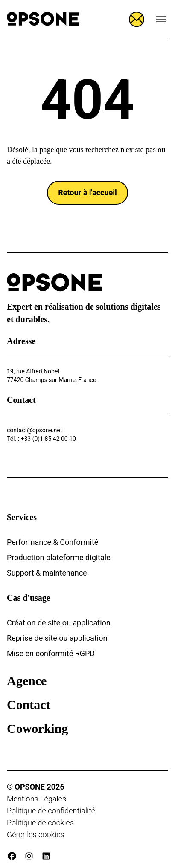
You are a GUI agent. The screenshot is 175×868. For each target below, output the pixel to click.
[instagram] (29, 856)
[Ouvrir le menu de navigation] (161, 19)
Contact (29, 705)
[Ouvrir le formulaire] (137, 19)
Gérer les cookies (36, 835)
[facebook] (12, 856)
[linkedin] (46, 856)
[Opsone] (43, 19)
